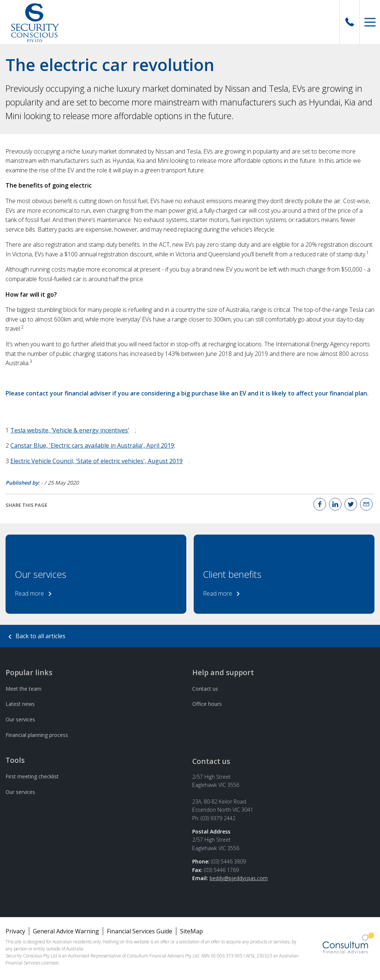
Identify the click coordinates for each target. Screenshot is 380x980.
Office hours (207, 704)
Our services (20, 719)
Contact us (205, 689)
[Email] (366, 504)
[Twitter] (351, 504)
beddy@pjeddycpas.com (239, 878)
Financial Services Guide (140, 931)
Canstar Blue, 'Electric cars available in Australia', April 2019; (93, 445)
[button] (370, 22)
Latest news (20, 704)
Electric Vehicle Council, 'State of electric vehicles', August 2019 (96, 461)
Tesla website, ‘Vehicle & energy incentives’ (70, 430)
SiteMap (191, 931)
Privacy (15, 931)
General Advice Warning (66, 931)
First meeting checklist (32, 776)
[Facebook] (320, 504)
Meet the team (23, 689)
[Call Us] (350, 22)
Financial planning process (37, 735)
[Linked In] (335, 504)
